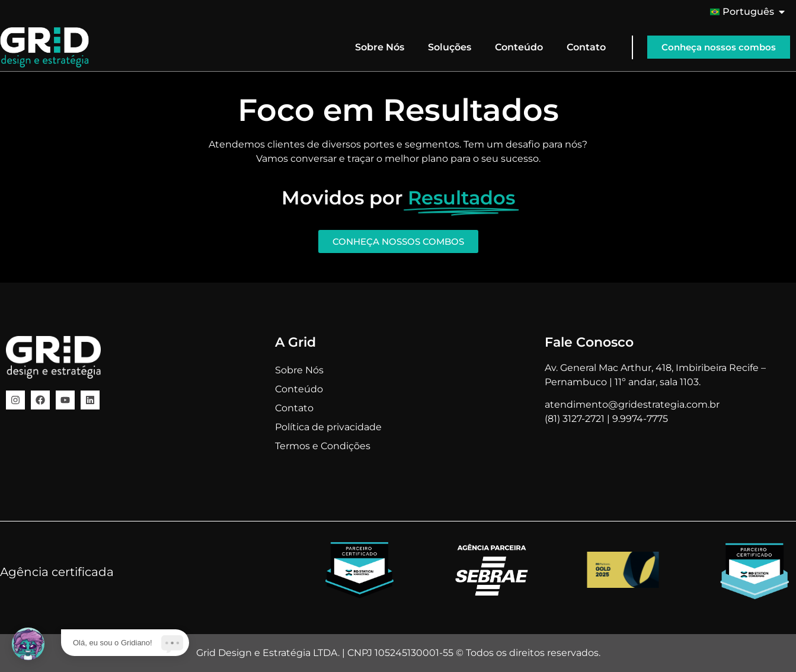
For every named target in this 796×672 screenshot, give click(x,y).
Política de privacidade (328, 427)
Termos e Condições (323, 446)
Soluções (450, 47)
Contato (586, 47)
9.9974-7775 (640, 419)
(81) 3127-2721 (575, 419)
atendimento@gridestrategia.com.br (632, 404)
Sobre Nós (380, 47)
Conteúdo (519, 47)
